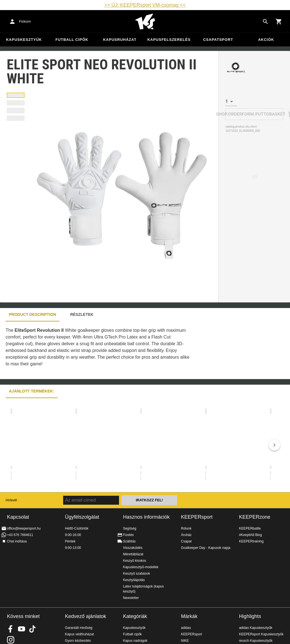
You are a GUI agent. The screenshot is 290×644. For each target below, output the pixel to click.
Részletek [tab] (82, 314)
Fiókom (25, 21)
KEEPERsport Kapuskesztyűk (261, 634)
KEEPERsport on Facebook (11, 629)
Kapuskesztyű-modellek (141, 567)
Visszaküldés (133, 548)
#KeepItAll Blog (250, 535)
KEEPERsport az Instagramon (11, 640)
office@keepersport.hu (24, 528)
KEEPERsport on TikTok (32, 629)
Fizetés (128, 535)
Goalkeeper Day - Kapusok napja (206, 548)
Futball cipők (72, 40)
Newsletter (131, 598)
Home (145, 22)
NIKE (185, 641)
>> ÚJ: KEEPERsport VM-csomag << (145, 5)
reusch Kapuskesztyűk (256, 641)
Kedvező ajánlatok (86, 616)
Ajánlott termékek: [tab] (32, 391)
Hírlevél (11, 500)
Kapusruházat (120, 40)
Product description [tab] (33, 314)
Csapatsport (218, 40)
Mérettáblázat (133, 554)
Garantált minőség (79, 628)
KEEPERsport (197, 517)
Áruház (186, 535)
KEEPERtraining (251, 541)
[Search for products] (265, 22)
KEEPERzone (255, 517)
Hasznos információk (146, 517)
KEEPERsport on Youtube (22, 629)
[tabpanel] (98, 350)
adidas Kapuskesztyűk (255, 628)
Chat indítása (17, 541)
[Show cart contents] (279, 22)
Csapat (186, 541)
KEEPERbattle (250, 528)
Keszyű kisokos (135, 561)
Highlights (250, 616)
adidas (186, 628)
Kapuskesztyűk (24, 40)
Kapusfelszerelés (169, 40)
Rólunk (186, 528)
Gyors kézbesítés (78, 641)
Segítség (129, 528)
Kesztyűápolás (134, 580)
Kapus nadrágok (135, 641)
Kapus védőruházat (79, 634)
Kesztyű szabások (136, 574)
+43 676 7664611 (20, 535)
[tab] (16, 95)
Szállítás (129, 541)
